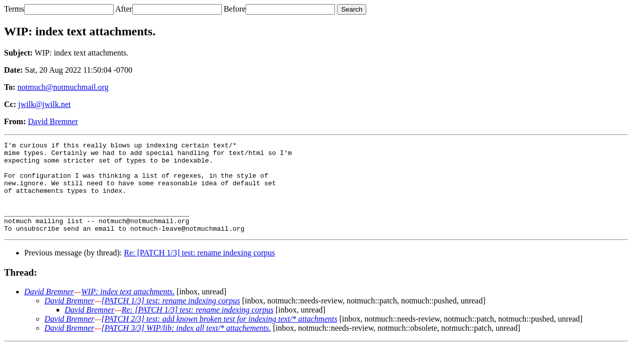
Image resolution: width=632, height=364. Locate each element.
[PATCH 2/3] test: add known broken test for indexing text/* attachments (220, 337)
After (124, 9)
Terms (14, 9)
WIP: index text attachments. (128, 310)
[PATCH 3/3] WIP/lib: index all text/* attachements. (186, 346)
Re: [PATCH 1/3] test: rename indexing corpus (199, 271)
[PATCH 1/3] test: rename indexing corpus (171, 319)
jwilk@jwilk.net (44, 104)
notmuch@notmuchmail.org (63, 87)
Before (235, 9)
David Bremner (53, 121)
